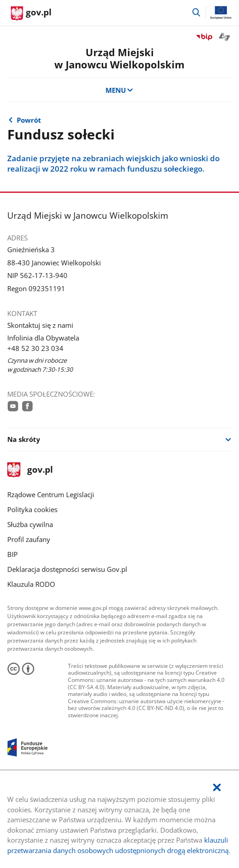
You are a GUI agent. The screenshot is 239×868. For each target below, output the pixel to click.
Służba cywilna (30, 524)
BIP (12, 554)
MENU (120, 90)
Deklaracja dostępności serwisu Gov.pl (67, 569)
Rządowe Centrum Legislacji (51, 494)
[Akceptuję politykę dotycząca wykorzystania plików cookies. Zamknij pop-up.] (217, 788)
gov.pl (30, 470)
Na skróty (24, 439)
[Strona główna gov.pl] (31, 14)
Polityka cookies (32, 509)
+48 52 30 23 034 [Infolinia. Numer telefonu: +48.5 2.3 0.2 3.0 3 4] (35, 348)
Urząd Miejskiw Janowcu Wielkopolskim (119, 58)
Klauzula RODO (31, 584)
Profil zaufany (29, 539)
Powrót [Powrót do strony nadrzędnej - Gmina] (29, 120)
